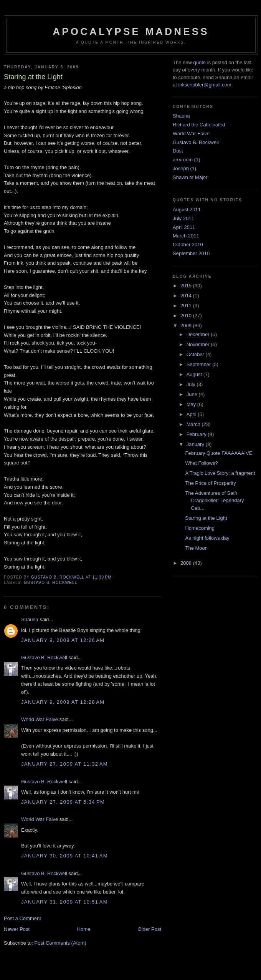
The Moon (196, 548)
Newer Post (17, 929)
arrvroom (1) (187, 160)
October (196, 354)
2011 (187, 306)
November (199, 344)
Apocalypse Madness (131, 32)
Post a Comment (22, 918)
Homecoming (200, 528)
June (193, 394)
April (192, 414)
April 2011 (184, 227)
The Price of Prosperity (210, 483)
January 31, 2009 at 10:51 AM (64, 902)
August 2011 (187, 210)
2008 (187, 563)
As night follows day (207, 538)
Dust (178, 151)
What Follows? (201, 463)
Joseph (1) (184, 168)
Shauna (30, 619)
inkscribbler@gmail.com (205, 85)
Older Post (149, 929)
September (199, 364)
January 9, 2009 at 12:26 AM (63, 640)
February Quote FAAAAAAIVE (219, 453)
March (194, 424)
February (197, 434)
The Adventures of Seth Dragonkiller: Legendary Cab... (214, 501)
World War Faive (40, 719)
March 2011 (186, 236)
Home (84, 929)
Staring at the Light (206, 518)
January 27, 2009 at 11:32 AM (64, 764)
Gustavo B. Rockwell (50, 583)
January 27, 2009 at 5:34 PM (63, 802)
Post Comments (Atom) (60, 943)
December (199, 334)
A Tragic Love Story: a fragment (220, 473)
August (195, 374)
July (192, 384)
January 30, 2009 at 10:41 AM (64, 856)
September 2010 (191, 253)
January (196, 444)
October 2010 (188, 245)
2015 (187, 286)
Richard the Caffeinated (199, 125)
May (192, 404)
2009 (187, 326)
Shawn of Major (190, 177)
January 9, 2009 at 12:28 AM (63, 702)
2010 (187, 316)
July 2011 (183, 218)
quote (199, 62)
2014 (187, 296)
